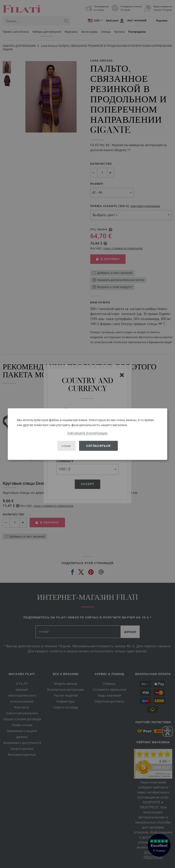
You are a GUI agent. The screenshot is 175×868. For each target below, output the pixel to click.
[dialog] (87, 434)
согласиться (98, 446)
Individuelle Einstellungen (88, 433)
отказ (66, 446)
